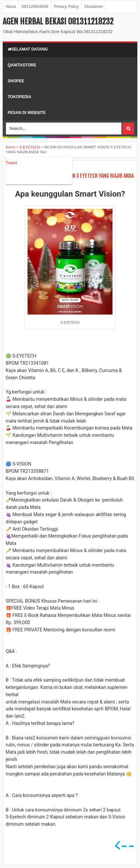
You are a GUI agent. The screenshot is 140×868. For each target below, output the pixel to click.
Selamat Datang (28, 49)
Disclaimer (94, 7)
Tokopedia (19, 97)
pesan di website (27, 113)
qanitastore (22, 65)
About (11, 7)
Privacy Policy (66, 7)
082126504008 (35, 7)
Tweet (11, 163)
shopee (16, 81)
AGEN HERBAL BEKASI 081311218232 (58, 21)
